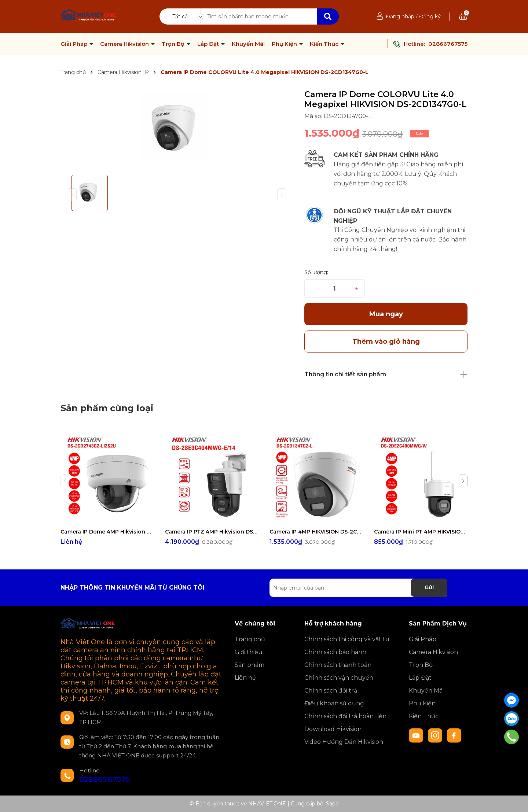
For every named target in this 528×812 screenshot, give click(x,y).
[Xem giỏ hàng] (463, 16)
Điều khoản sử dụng (334, 703)
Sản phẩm (250, 665)
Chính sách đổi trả (331, 691)
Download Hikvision (333, 729)
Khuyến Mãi (248, 44)
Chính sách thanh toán (338, 665)
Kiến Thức (325, 44)
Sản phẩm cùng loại (107, 408)
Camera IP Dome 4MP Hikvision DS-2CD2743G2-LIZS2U (107, 532)
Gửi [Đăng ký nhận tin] (429, 587)
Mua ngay (386, 314)
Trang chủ (250, 639)
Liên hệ (245, 678)
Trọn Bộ (174, 44)
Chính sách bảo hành (335, 652)
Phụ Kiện (285, 44)
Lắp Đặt (209, 44)
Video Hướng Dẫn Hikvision (344, 742)
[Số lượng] (335, 288)
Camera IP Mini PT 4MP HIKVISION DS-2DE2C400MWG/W (421, 532)
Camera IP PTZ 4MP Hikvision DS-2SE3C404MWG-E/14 (212, 532)
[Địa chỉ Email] (358, 588)
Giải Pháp (75, 44)
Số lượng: (316, 272)
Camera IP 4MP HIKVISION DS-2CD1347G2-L (316, 532)
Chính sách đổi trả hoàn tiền (345, 716)
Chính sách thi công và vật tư (347, 639)
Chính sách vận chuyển (339, 678)
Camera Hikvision (125, 44)
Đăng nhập (400, 16)
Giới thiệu (249, 652)
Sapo (332, 804)
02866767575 (448, 44)
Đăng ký (430, 16)
